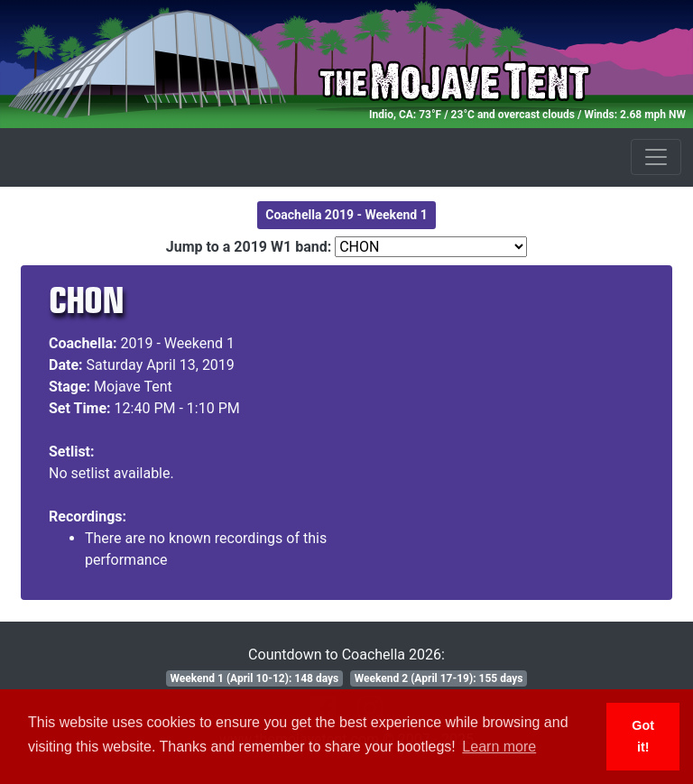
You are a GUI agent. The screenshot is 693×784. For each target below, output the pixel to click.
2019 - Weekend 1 (178, 343)
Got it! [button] (643, 736)
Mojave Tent (133, 387)
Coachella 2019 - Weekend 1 (346, 215)
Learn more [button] (499, 747)
